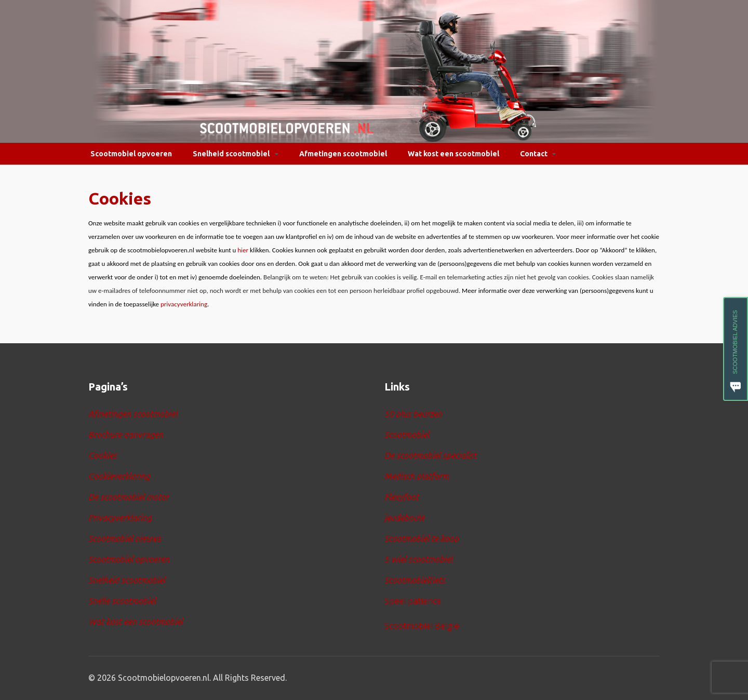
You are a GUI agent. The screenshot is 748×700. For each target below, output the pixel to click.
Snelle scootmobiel (122, 601)
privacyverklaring (184, 304)
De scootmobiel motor (129, 497)
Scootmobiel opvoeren (131, 154)
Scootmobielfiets (415, 580)
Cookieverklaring (119, 476)
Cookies (103, 455)
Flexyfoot (402, 497)
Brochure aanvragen (126, 435)
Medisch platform (417, 476)
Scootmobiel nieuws (125, 539)
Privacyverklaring (120, 518)
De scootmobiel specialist (430, 455)
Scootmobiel (407, 435)
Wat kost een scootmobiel (453, 154)
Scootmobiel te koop (422, 539)
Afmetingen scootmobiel (343, 154)
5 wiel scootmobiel (418, 559)
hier (243, 250)
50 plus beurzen (413, 414)
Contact (534, 154)
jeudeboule (404, 518)
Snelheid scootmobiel (231, 154)
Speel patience (413, 601)
